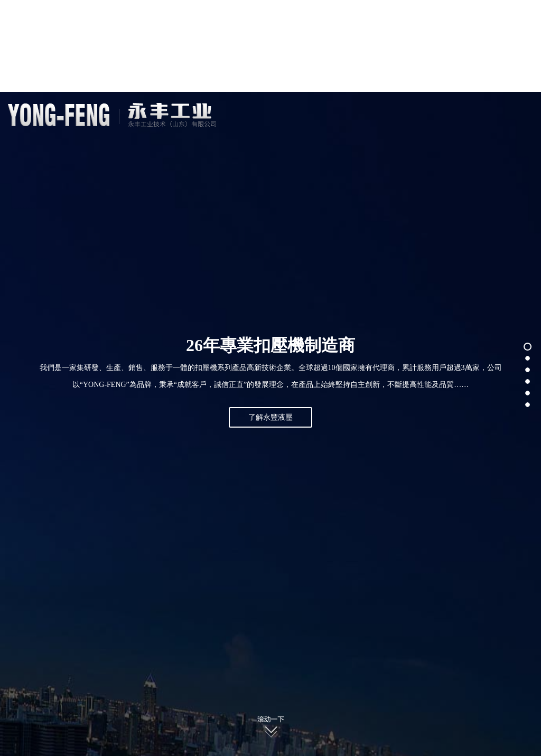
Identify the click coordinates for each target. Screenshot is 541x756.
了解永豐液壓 (270, 417)
